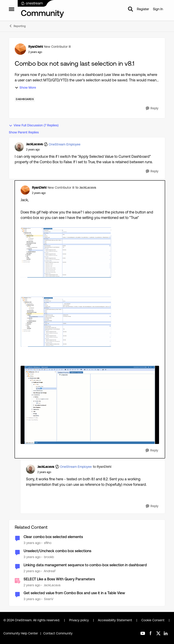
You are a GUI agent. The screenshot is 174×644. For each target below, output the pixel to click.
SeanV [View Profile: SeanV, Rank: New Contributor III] (49, 599)
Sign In (158, 9)
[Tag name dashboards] (25, 99)
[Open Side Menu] (12, 9)
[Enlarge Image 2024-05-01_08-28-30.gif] (90, 405)
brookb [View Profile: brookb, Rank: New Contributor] (49, 557)
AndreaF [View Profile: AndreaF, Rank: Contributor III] (50, 571)
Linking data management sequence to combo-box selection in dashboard (85, 565)
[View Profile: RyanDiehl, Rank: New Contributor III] (20, 49)
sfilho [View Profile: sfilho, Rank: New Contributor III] (48, 543)
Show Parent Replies (24, 132)
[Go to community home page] (41, 9)
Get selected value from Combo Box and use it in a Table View (74, 593)
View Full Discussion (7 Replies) (34, 125)
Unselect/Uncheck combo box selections (57, 551)
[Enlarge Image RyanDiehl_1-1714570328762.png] (66, 252)
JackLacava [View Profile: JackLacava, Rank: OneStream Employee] (34, 144)
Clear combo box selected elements (53, 537)
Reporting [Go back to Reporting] (17, 26)
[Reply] (152, 108)
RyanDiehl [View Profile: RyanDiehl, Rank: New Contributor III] (36, 47)
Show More (25, 88)
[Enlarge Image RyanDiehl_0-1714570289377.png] (66, 322)
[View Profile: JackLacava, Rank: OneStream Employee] (19, 147)
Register (143, 9)
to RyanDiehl (102, 467)
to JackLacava (86, 188)
